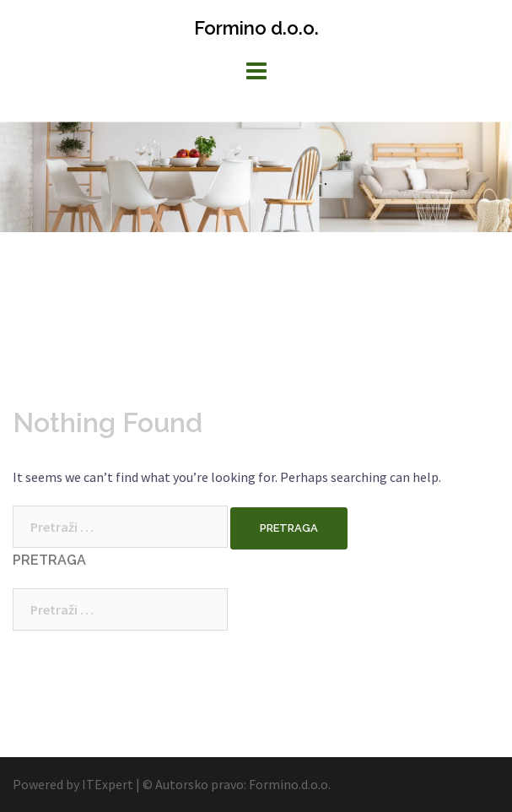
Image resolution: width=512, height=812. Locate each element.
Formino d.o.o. (256, 28)
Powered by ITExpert (74, 784)
